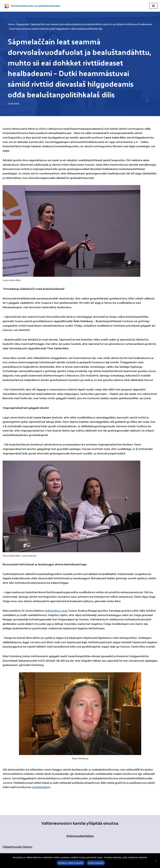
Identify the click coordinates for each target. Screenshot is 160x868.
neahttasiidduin (41, 787)
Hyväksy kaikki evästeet (71, 863)
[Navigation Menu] (153, 6)
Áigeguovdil (22, 24)
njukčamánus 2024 (56, 610)
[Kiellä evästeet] (156, 861)
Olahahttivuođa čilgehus (17, 847)
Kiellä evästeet (96, 863)
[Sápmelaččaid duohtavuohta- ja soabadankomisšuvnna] (33, 6)
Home (11, 24)
